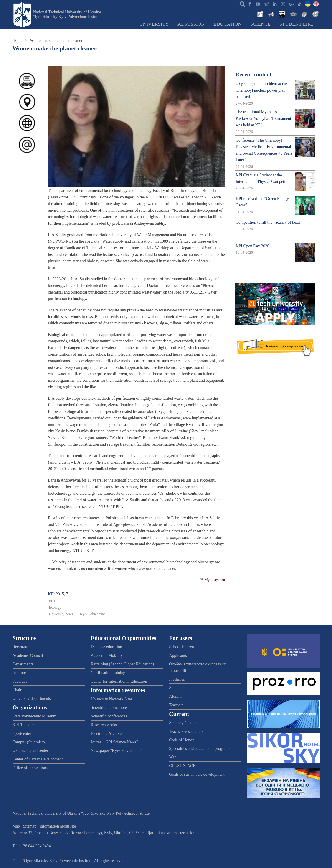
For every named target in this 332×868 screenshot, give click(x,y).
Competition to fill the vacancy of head (268, 222)
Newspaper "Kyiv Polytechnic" (117, 750)
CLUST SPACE (182, 766)
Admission (191, 24)
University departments (32, 698)
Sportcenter (22, 733)
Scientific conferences (109, 716)
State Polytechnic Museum (34, 716)
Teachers (176, 705)
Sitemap (30, 826)
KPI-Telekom (24, 725)
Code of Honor (181, 740)
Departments (23, 664)
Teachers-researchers (186, 731)
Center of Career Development (38, 759)
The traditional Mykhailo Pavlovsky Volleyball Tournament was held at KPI (264, 118)
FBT (52, 601)
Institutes (20, 673)
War (172, 757)
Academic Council (28, 655)
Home (18, 40)
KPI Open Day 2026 (252, 246)
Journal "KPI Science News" (114, 742)
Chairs (18, 690)
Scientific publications (109, 707)
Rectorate (20, 647)
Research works (104, 725)
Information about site (58, 826)
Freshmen (177, 679)
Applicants (178, 655)
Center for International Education (119, 681)
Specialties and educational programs (200, 748)
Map (16, 826)
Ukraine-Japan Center (30, 750)
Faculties (20, 681)
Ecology (55, 607)
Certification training (108, 673)
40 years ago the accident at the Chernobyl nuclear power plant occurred (261, 90)
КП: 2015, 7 (58, 594)
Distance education (106, 647)
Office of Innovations (30, 768)
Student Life (296, 24)
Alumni (175, 696)
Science (261, 24)
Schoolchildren (181, 647)
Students (176, 688)
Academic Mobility (107, 655)
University (154, 24)
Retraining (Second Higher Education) (122, 664)
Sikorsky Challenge (185, 723)
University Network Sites (112, 699)
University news (61, 614)
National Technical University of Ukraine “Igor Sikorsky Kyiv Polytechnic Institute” (68, 14)
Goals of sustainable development (197, 774)
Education (228, 24)
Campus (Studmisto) (29, 742)
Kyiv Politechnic (92, 614)
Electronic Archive (106, 733)
